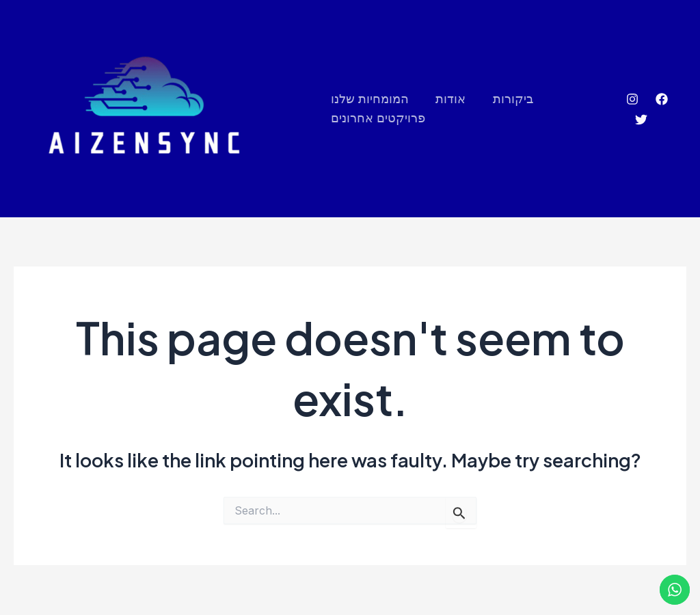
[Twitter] (640, 120)
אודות (448, 99)
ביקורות (508, 99)
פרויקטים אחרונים (378, 119)
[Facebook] (661, 100)
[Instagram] (632, 100)
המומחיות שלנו (370, 99)
